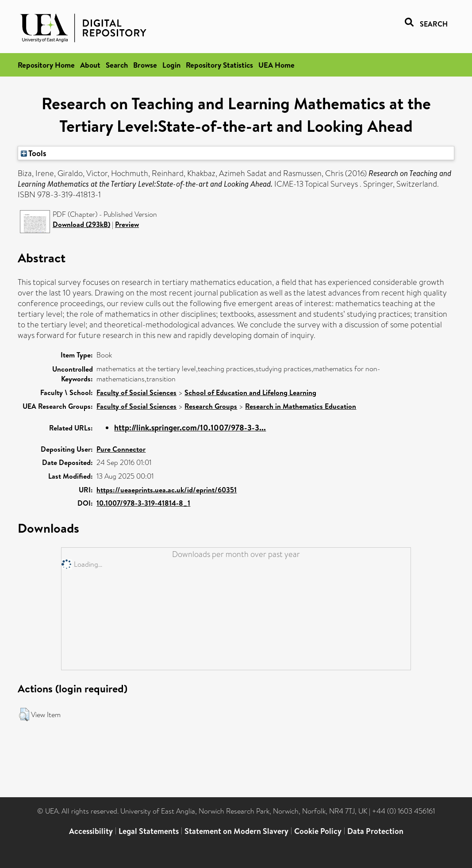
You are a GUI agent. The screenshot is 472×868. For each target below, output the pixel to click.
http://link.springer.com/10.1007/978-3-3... (190, 428)
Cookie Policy (318, 831)
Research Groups (211, 406)
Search (117, 65)
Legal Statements (149, 831)
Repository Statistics (219, 65)
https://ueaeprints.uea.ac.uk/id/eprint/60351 (167, 490)
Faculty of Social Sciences (136, 392)
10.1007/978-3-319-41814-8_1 (143, 503)
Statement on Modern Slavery (236, 831)
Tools (34, 153)
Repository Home (46, 65)
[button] (24, 714)
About (90, 65)
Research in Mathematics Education (301, 406)
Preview (127, 224)
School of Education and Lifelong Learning (250, 392)
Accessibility (91, 831)
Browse (145, 65)
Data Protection (375, 831)
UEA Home (276, 65)
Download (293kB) (81, 224)
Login (171, 65)
